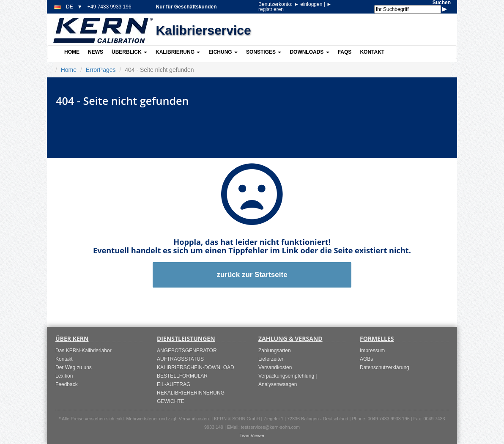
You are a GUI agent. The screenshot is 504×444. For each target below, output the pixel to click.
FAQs (345, 52)
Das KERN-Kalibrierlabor (84, 351)
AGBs (366, 359)
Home (72, 52)
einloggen (309, 4)
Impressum (372, 351)
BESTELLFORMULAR (182, 376)
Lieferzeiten (271, 359)
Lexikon (64, 376)
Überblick (129, 52)
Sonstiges (264, 52)
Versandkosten (275, 367)
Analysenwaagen (278, 384)
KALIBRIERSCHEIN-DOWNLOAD (196, 367)
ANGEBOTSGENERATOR (187, 351)
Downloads (309, 52)
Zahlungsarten (275, 351)
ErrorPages (101, 70)
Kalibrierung (178, 52)
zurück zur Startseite (252, 275)
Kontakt (372, 52)
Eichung (223, 52)
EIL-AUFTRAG (174, 384)
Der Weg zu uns (74, 367)
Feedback (67, 384)
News (96, 52)
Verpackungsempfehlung (286, 376)
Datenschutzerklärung (385, 367)
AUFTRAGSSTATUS (180, 359)
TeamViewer (252, 436)
